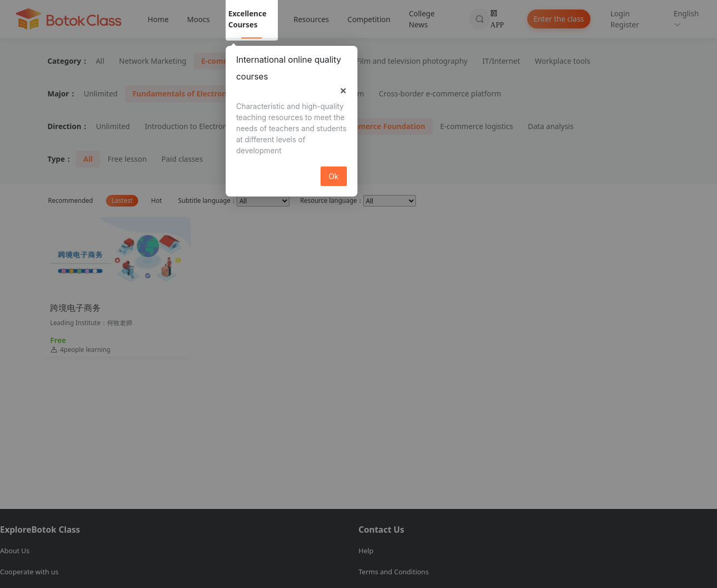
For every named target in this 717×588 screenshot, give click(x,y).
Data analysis (551, 126)
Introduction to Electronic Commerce (208, 126)
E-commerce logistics (477, 126)
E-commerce (224, 61)
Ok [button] (334, 176)
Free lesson (127, 159)
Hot (157, 200)
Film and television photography (412, 61)
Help (366, 551)
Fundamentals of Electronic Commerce (203, 94)
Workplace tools (562, 61)
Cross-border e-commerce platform (440, 94)
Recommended (70, 200)
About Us (15, 551)
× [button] (343, 90)
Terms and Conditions (394, 572)
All (100, 61)
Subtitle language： (207, 200)
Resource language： (332, 200)
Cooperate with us (29, 572)
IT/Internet (501, 61)
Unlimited (101, 94)
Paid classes (182, 159)
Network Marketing (153, 61)
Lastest (122, 200)
